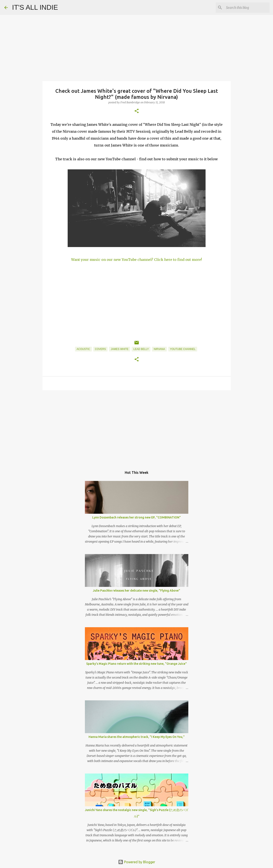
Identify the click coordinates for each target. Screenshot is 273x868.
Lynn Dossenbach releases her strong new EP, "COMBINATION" (136, 517)
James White (120, 349)
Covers (101, 349)
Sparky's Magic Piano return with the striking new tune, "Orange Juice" (136, 664)
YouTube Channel (183, 349)
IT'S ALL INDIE (35, 7)
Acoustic (83, 349)
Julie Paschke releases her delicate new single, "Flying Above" (136, 591)
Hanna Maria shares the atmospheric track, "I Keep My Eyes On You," (137, 737)
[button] (137, 111)
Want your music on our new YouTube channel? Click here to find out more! (136, 260)
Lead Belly (141, 349)
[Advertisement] (137, 427)
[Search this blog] (247, 8)
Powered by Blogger (137, 862)
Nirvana (159, 349)
